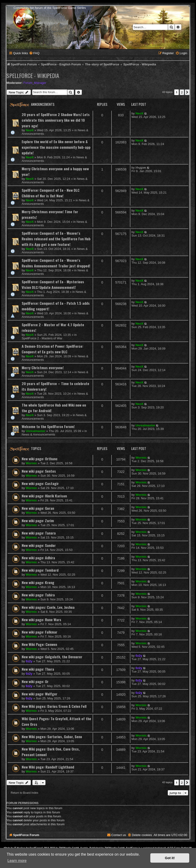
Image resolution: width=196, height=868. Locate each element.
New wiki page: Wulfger (40, 694)
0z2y (29, 661)
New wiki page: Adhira (38, 558)
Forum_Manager (35, 83)
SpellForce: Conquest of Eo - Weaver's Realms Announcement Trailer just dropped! (56, 263)
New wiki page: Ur (35, 681)
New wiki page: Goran (38, 508)
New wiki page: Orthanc (40, 459)
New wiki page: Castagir (40, 483)
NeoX (30, 130)
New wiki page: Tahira (38, 595)
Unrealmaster (36, 431)
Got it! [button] (170, 858)
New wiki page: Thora (38, 669)
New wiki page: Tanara (39, 533)
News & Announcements (38, 434)
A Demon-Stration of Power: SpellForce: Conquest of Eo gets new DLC (52, 349)
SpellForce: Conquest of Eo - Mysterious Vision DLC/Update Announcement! (53, 284)
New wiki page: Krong (38, 582)
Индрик (141, 168)
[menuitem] (34, 53)
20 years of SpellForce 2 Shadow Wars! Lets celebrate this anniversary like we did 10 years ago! (56, 120)
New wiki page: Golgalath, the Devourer (52, 657)
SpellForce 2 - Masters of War (42, 338)
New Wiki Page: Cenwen (39, 644)
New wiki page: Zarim (38, 521)
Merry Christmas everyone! (43, 368)
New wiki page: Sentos (39, 471)
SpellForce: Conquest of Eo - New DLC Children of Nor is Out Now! (51, 193)
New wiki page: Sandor (39, 545)
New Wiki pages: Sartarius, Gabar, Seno (52, 737)
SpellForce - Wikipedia (33, 75)
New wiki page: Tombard (40, 570)
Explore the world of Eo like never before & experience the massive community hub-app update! (56, 147)
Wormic (31, 463)
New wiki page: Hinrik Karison (44, 496)
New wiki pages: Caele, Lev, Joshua (48, 607)
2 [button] (182, 92)
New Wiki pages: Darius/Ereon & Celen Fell (54, 706)
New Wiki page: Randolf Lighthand (48, 767)
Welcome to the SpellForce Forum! (48, 426)
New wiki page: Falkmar (40, 632)
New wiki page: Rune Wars (41, 620)
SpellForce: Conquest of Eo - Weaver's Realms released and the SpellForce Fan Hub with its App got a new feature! (56, 239)
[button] (187, 92)
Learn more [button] (17, 861)
